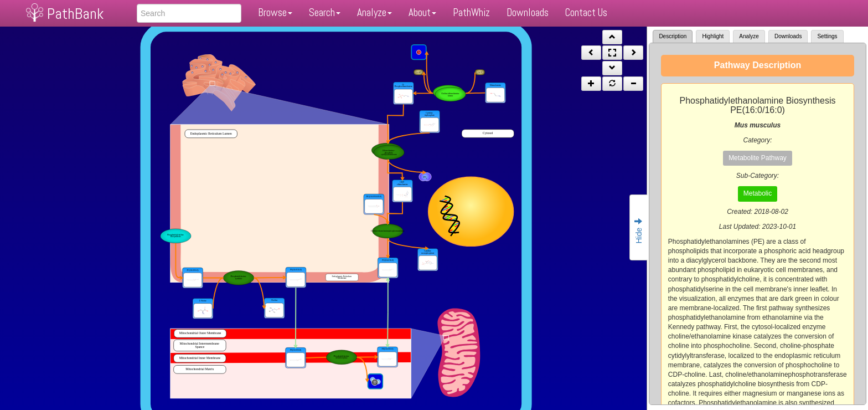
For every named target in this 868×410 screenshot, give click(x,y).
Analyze (374, 12)
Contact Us (586, 12)
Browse (275, 12)
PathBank (75, 14)
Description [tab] (673, 36)
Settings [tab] (827, 36)
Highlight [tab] (713, 36)
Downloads (528, 12)
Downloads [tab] (788, 36)
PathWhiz (471, 12)
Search (325, 12)
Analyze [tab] (749, 36)
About (422, 12)
